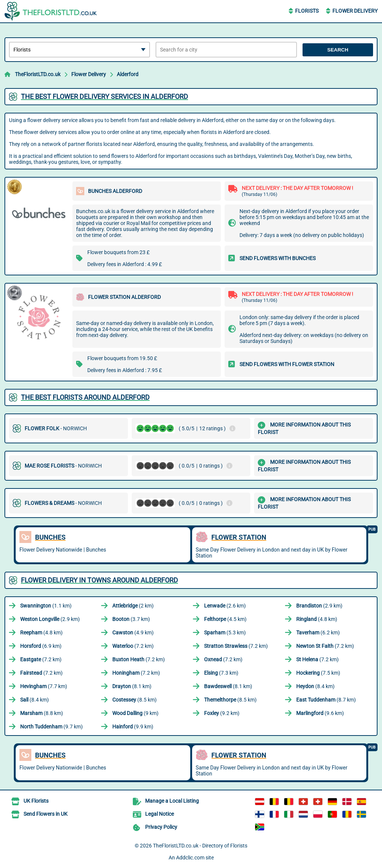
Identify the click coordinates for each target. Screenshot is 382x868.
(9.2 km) (222, 713)
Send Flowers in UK (46, 814)
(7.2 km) (133, 646)
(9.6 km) (320, 713)
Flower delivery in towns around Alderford (99, 580)
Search (338, 50)
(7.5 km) (318, 673)
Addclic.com (190, 858)
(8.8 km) (42, 713)
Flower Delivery (355, 11)
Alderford (128, 74)
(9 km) (135, 713)
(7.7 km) (44, 686)
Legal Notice (159, 814)
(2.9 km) (319, 606)
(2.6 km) (225, 606)
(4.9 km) (133, 633)
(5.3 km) (225, 633)
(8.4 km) (315, 686)
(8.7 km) (326, 700)
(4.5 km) (225, 619)
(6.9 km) (41, 646)
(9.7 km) (51, 727)
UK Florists (36, 801)
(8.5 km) (134, 700)
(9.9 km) (133, 727)
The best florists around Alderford (85, 397)
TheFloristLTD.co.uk (38, 74)
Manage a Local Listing (172, 801)
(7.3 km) (221, 673)
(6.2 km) (318, 633)
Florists (307, 11)
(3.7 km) (131, 619)
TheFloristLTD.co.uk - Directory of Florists (200, 846)
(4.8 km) (317, 619)
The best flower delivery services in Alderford (104, 96)
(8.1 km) (132, 686)
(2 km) (133, 606)
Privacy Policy (161, 827)
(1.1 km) (46, 606)
